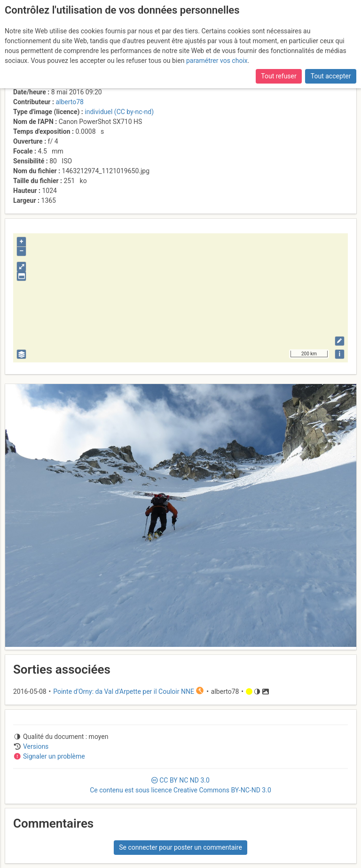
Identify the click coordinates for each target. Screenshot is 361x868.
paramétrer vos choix (217, 61)
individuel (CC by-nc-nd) (119, 112)
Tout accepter (331, 76)
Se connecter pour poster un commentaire (180, 847)
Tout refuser (279, 76)
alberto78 (70, 102)
